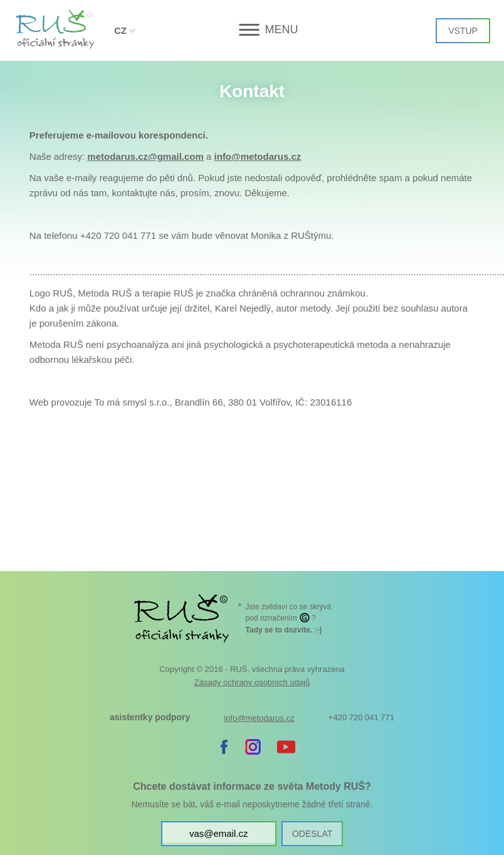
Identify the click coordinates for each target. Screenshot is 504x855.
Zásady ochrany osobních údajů (252, 682)
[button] (252, 30)
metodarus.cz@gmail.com (145, 156)
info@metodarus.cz (258, 156)
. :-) (284, 630)
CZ (120, 30)
